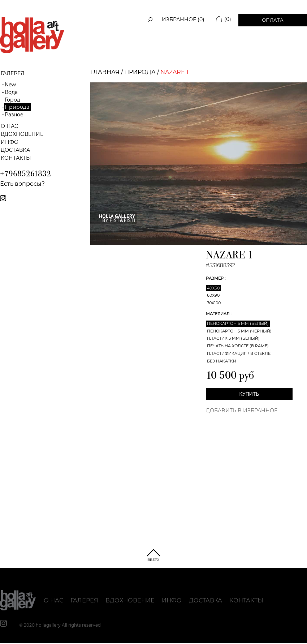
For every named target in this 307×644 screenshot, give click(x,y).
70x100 (214, 303)
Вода (11, 92)
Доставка (15, 150)
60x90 (213, 295)
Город (12, 100)
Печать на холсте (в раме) (238, 346)
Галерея (84, 600)
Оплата (273, 20)
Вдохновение (22, 134)
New (10, 85)
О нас (9, 126)
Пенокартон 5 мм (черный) (239, 331)
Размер (215, 278)
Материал (218, 314)
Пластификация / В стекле (239, 353)
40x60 (213, 288)
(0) (228, 19)
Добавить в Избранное (242, 411)
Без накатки (222, 361)
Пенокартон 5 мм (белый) (238, 323)
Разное (14, 115)
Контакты (16, 158)
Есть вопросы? (22, 184)
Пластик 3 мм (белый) (233, 338)
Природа (17, 107)
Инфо (10, 142)
